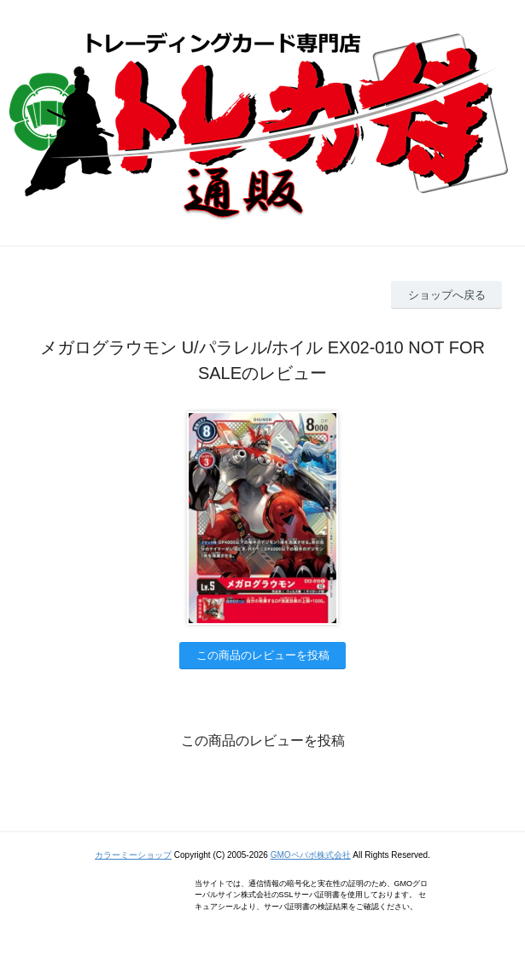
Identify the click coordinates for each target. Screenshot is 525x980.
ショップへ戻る (447, 295)
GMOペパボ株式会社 (311, 855)
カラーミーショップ (133, 855)
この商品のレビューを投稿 (263, 655)
